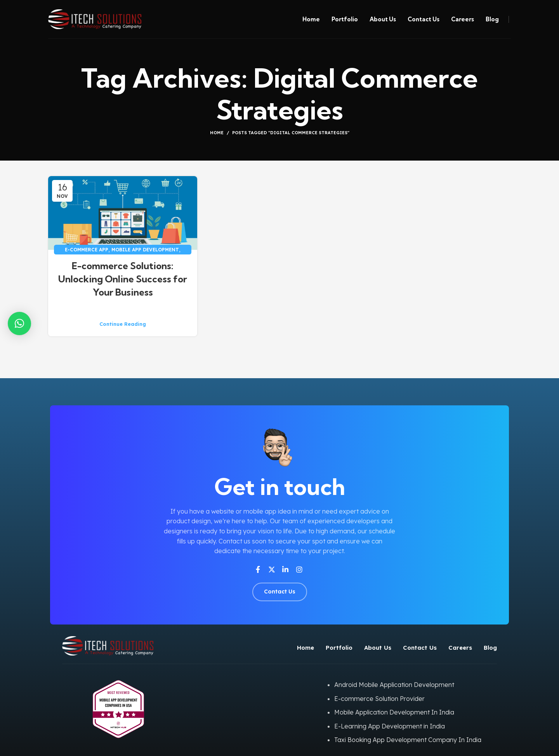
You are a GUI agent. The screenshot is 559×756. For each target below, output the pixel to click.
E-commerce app (87, 250)
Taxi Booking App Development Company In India (408, 740)
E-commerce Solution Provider (379, 699)
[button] (19, 324)
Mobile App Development (145, 250)
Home (217, 133)
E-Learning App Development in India (390, 726)
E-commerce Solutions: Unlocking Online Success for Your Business (123, 279)
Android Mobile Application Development (394, 685)
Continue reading (123, 324)
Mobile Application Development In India (394, 712)
